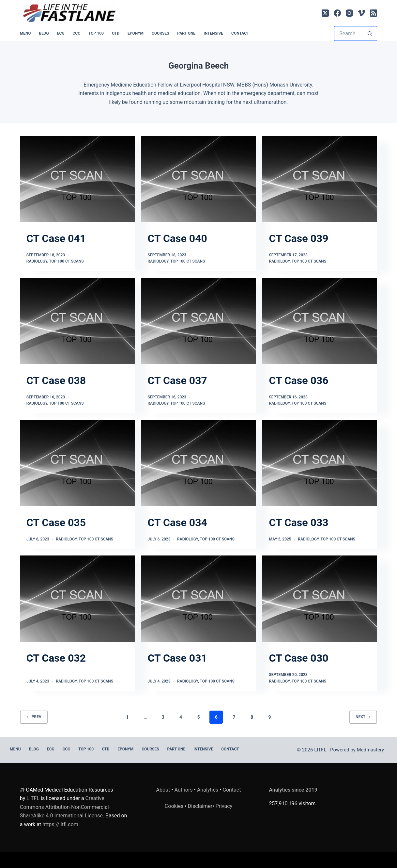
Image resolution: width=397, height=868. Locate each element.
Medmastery (370, 750)
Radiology (37, 261)
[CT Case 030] (320, 599)
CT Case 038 (56, 380)
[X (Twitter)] (325, 13)
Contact (240, 33)
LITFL (33, 798)
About (163, 790)
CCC (77, 33)
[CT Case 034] (199, 463)
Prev (34, 717)
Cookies (175, 806)
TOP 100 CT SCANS (66, 261)
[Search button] (370, 33)
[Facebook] (337, 13)
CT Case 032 (56, 658)
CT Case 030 (298, 658)
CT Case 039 (298, 238)
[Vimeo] (361, 13)
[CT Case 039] (320, 179)
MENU (25, 33)
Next (363, 717)
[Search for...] (348, 33)
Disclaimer (200, 806)
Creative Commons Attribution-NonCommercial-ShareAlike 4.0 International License (65, 807)
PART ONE (186, 33)
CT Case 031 (177, 658)
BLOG (44, 33)
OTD (116, 33)
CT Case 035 (56, 522)
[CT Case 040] (199, 179)
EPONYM (136, 33)
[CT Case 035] (77, 463)
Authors (184, 790)
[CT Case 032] (77, 599)
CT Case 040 (177, 238)
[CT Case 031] (199, 599)
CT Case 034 (177, 522)
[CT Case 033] (320, 463)
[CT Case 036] (320, 321)
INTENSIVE (213, 33)
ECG (61, 33)
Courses (160, 33)
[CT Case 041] (77, 179)
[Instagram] (349, 13)
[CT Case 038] (77, 321)
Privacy (224, 806)
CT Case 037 (177, 380)
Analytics (208, 790)
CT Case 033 (298, 522)
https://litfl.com (60, 824)
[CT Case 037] (199, 321)
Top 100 (96, 33)
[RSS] (374, 13)
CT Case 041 (56, 238)
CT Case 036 (298, 380)
